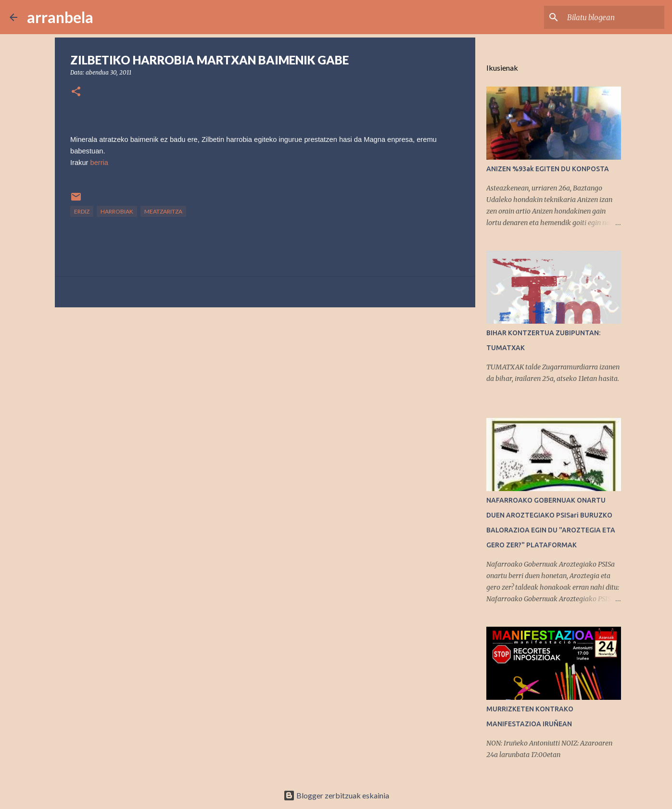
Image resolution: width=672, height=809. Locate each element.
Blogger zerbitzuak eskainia (336, 795)
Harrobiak (117, 211)
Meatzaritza (163, 211)
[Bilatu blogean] (614, 17)
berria (99, 163)
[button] (76, 92)
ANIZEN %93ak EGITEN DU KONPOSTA (548, 169)
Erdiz (82, 211)
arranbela (60, 17)
